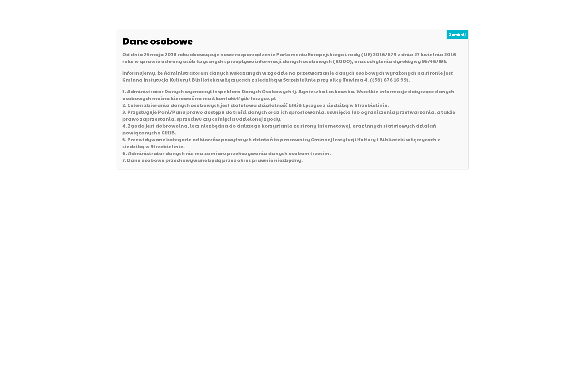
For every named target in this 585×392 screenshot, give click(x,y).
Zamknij (457, 34)
